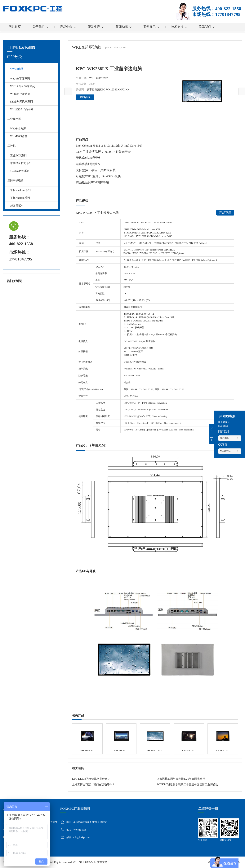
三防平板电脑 (16, 180)
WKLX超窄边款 (99, 78)
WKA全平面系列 (20, 79)
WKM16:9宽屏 (19, 136)
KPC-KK (124, 90)
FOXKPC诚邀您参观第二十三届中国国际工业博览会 (187, 785)
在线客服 (230, 438)
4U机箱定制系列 (20, 171)
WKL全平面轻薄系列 (23, 86)
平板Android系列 (20, 198)
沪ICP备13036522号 (84, 862)
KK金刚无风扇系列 (21, 102)
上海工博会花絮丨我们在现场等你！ (93, 785)
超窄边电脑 (93, 90)
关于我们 (40, 27)
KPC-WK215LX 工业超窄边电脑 (155, 739)
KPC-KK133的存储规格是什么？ (91, 779)
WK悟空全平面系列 (22, 109)
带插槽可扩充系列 (21, 163)
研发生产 (96, 27)
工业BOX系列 (18, 156)
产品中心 (68, 27)
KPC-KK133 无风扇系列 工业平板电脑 (189, 739)
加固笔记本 (17, 205)
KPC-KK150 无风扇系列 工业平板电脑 (87, 739)
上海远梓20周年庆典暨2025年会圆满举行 (181, 779)
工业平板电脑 (16, 69)
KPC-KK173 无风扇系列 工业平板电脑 (121, 739)
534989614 (230, 451)
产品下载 (225, 213)
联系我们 (207, 27)
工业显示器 (14, 119)
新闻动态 (124, 27)
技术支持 (179, 27)
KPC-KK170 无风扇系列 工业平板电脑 (223, 739)
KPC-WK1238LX (110, 90)
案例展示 (151, 27)
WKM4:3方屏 (18, 129)
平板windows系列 (20, 190)
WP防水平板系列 (20, 94)
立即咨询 (85, 97)
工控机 (11, 146)
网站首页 (15, 27)
